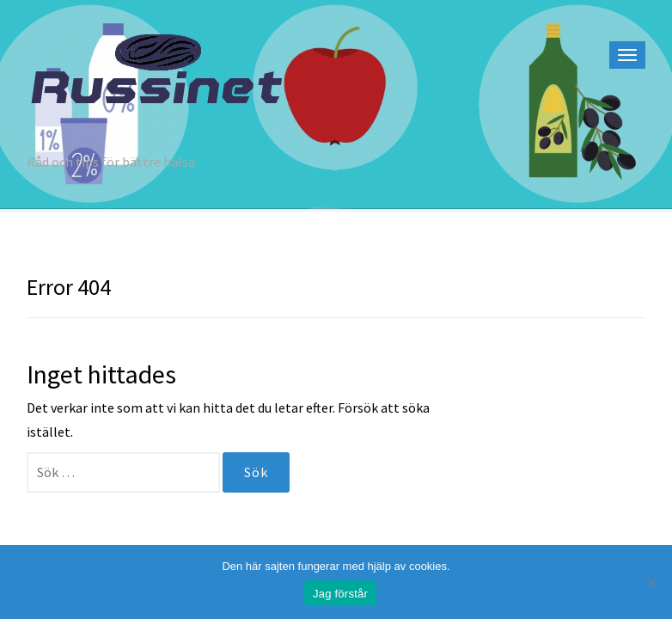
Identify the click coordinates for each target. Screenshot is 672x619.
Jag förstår (340, 594)
